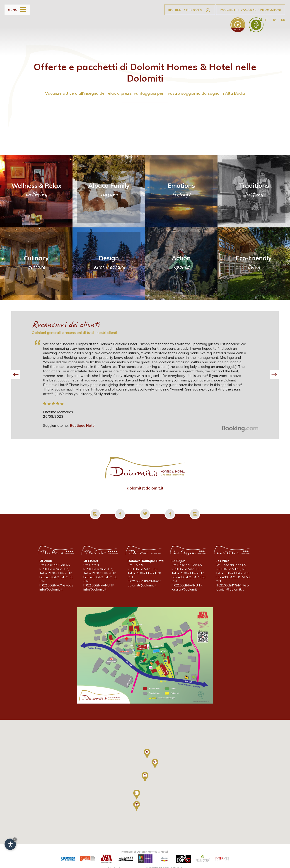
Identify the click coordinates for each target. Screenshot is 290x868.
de (283, 20)
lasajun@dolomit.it (185, 590)
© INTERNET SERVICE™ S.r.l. (164, 863)
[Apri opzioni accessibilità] (10, 844)
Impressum (134, 863)
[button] (16, 375)
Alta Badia (115, 863)
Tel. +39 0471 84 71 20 (144, 574)
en (275, 20)
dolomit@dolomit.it (145, 488)
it (267, 20)
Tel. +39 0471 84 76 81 (56, 574)
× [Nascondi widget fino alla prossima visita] (15, 839)
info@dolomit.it (51, 590)
